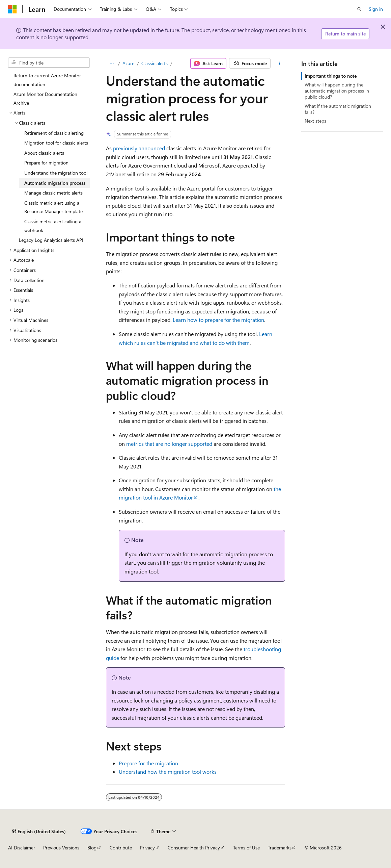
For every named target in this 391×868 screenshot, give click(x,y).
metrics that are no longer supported (169, 444)
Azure (128, 63)
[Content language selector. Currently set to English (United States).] (39, 831)
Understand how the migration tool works (168, 772)
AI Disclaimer (22, 848)
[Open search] (359, 9)
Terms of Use (246, 848)
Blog (92, 848)
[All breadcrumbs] (112, 63)
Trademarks (280, 848)
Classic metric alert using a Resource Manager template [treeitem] (53, 207)
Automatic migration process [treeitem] (55, 183)
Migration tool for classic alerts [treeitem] (56, 143)
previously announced (139, 148)
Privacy (147, 848)
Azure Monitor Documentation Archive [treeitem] (45, 98)
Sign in (376, 9)
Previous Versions (61, 848)
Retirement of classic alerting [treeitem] (54, 133)
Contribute (121, 848)
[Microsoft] (12, 9)
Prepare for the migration (148, 763)
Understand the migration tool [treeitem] (56, 173)
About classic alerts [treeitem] (44, 153)
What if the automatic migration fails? (338, 109)
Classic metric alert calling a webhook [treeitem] (53, 226)
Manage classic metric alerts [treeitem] (53, 193)
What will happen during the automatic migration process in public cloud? (337, 91)
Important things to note (331, 76)
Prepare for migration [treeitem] (46, 163)
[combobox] (49, 63)
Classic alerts (155, 63)
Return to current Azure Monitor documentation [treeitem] (47, 80)
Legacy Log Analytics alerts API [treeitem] (51, 240)
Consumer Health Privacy (194, 848)
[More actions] (279, 63)
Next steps (315, 121)
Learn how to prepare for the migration (218, 320)
